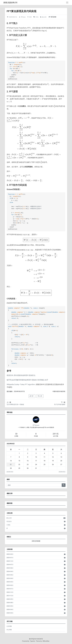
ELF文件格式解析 (60, 404)
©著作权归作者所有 (59, 391)
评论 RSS (9, 630)
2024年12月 (10, 561)
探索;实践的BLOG (10, 3)
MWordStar (46, 641)
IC (7, 528)
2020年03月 (10, 613)
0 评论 (37, 17)
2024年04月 (62, 472)
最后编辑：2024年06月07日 (16, 391)
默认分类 (44, 17)
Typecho (33, 641)
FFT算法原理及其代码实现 (22, 11)
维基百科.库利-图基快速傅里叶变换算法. (21, 375)
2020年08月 (10, 603)
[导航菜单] (67, 3)
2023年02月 (10, 585)
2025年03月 (10, 554)
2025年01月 (10, 558)
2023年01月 (10, 589)
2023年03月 (10, 582)
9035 (30, 17)
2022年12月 (10, 592)
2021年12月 (10, 596)
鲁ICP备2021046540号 (36, 639)
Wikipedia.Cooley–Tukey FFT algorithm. (21, 384)
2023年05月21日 (13, 17)
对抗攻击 (9, 521)
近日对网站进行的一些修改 (15, 404)
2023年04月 (10, 472)
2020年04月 (10, 610)
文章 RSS (9, 626)
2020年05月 (10, 606)
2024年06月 (10, 568)
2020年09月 (10, 599)
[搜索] (34, 485)
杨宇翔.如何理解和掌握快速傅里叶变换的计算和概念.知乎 (27, 380)
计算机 (8, 525)
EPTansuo (23, 17)
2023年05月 (10, 575)
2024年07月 (10, 565)
